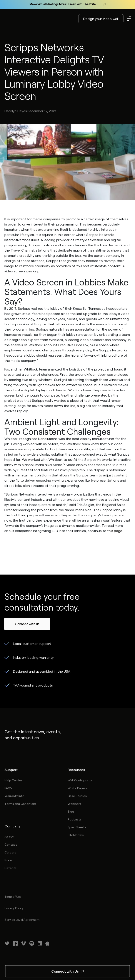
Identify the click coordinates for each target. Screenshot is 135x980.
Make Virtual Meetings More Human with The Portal (67, 4)
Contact (11, 844)
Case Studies (77, 796)
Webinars (74, 804)
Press (9, 860)
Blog (71, 811)
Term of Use (13, 897)
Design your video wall (101, 19)
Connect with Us (67, 971)
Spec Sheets (77, 827)
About (9, 837)
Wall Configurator (80, 780)
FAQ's (8, 788)
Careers (10, 852)
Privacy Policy (14, 908)
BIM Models (76, 835)
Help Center (13, 780)
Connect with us (27, 624)
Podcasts (75, 819)
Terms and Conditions (21, 804)
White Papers (77, 788)
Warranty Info (14, 796)
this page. (115, 531)
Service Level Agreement (22, 920)
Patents (11, 868)
